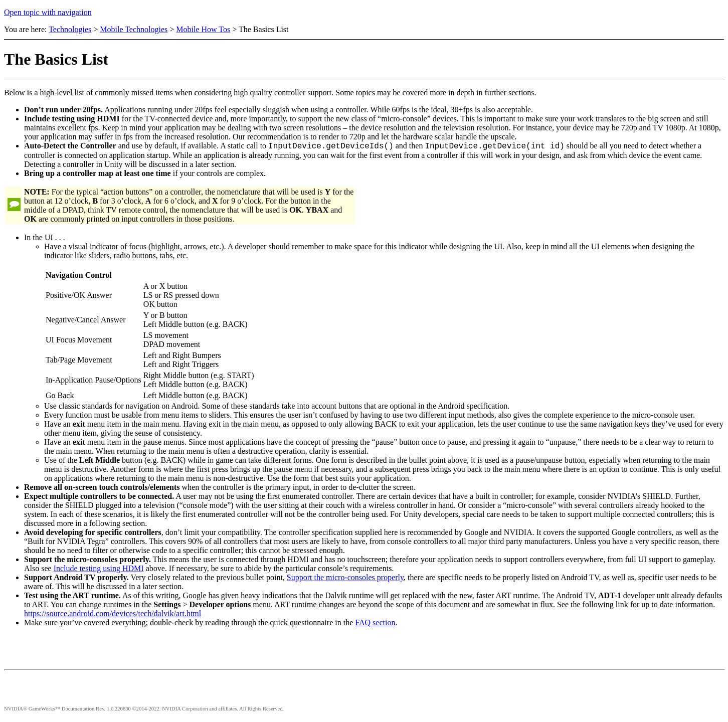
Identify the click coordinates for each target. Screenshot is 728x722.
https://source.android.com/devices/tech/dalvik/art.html (113, 615)
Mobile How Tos (203, 29)
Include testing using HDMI (99, 570)
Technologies (70, 29)
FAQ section (375, 624)
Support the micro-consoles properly (345, 579)
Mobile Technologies (134, 29)
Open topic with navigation (48, 12)
